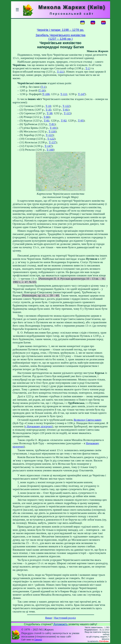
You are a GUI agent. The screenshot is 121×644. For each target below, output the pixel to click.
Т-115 (67, 113)
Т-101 (53, 128)
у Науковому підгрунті (38, 426)
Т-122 (66, 106)
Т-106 (46, 94)
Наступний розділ (65, 618)
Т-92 (64, 121)
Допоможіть (60, 624)
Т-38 (50, 113)
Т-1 (87, 68)
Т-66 (46, 117)
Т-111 (60, 72)
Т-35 (48, 110)
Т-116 (52, 131)
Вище (49, 618)
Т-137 (52, 142)
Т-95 (81, 121)
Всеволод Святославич (87, 420)
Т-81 (66, 110)
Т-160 (50, 150)
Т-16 (42, 90)
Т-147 (81, 94)
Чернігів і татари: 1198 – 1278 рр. (60, 30)
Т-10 (48, 106)
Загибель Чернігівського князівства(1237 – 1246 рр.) (61, 37)
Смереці (38, 640)
